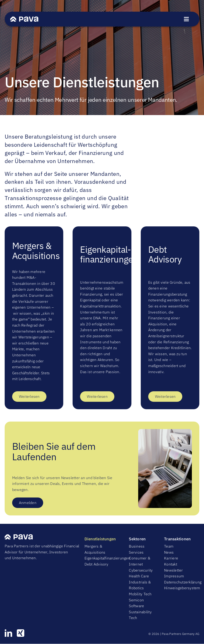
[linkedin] (8, 633)
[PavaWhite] (24, 18)
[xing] (21, 633)
